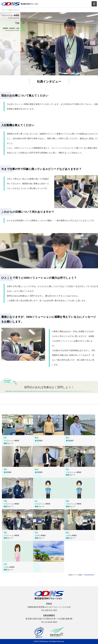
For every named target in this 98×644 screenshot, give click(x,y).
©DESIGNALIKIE (89, 575)
